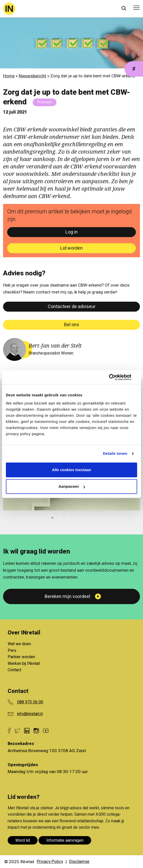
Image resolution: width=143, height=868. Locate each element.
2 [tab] (60, 517)
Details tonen (115, 453)
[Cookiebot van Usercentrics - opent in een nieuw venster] (115, 377)
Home (9, 76)
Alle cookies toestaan (71, 470)
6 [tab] (91, 517)
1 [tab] (52, 517)
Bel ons (72, 325)
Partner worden (21, 657)
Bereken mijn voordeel (67, 597)
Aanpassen (72, 486)
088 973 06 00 (30, 702)
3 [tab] (68, 517)
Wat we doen (19, 644)
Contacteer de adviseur (72, 307)
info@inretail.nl (30, 714)
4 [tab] (75, 517)
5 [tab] (83, 517)
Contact (14, 670)
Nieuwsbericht (32, 76)
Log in (71, 232)
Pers (12, 651)
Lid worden (71, 248)
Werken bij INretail (24, 664)
